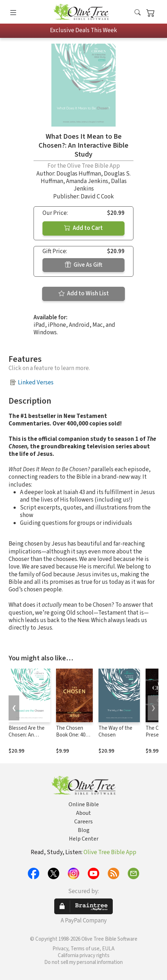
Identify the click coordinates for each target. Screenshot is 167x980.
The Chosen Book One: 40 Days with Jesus (74, 735)
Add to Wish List (84, 294)
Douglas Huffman (79, 174)
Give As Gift (84, 265)
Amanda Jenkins (87, 181)
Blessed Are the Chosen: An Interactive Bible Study (27, 738)
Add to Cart (83, 228)
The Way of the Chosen (115, 732)
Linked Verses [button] (36, 383)
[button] (138, 13)
